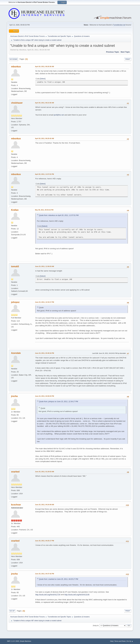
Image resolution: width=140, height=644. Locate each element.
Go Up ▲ (130, 641)
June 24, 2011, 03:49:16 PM (44, 353)
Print (128, 59)
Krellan (15, 210)
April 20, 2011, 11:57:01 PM (44, 174)
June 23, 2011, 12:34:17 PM (44, 302)
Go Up (12, 611)
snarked (15, 472)
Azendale (16, 353)
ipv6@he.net (59, 115)
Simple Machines (26, 641)
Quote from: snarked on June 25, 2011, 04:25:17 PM (59, 579)
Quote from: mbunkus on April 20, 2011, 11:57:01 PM (59, 215)
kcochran (16, 505)
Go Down (13, 59)
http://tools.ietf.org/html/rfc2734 (48, 595)
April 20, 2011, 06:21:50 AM (44, 103)
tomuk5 (15, 266)
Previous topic (113, 52)
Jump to (96, 626)
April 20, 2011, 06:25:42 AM (44, 138)
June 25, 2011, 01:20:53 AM (45, 472)
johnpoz (15, 302)
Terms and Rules (120, 641)
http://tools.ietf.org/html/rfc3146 (77, 595)
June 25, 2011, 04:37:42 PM (44, 574)
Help (112, 641)
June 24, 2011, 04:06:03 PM (44, 396)
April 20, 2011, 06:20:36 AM (44, 66)
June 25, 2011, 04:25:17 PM (44, 541)
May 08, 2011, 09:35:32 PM (44, 210)
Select (43, 79)
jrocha (14, 396)
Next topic (125, 52)
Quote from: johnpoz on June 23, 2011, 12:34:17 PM (58, 402)
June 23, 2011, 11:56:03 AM (45, 266)
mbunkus (16, 67)
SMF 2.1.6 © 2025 (13, 641)
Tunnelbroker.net (119, 25)
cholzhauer (17, 103)
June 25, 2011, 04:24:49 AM (45, 505)
